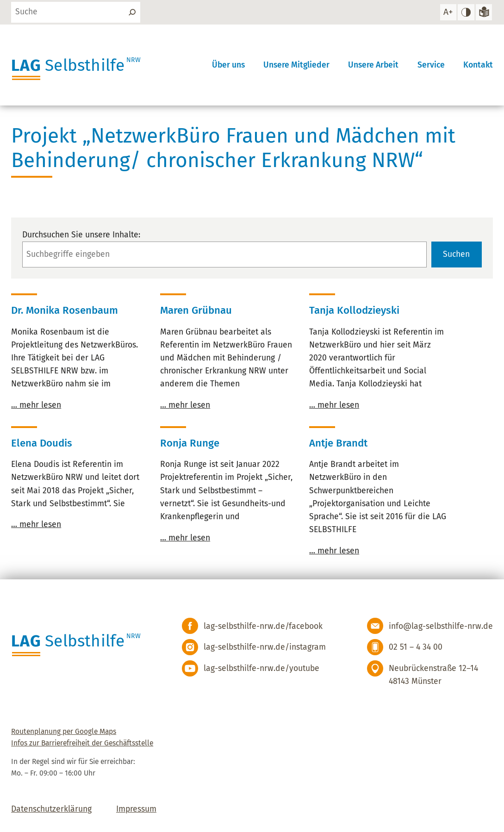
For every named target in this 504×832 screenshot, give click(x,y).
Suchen (456, 254)
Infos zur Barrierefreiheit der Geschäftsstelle (82, 743)
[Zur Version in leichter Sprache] (484, 12)
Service (431, 65)
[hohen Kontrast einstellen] (466, 12)
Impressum (136, 809)
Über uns (228, 65)
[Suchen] (132, 12)
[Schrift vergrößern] (448, 12)
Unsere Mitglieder (296, 65)
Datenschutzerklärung (51, 809)
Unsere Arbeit (373, 65)
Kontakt (478, 65)
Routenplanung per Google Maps (64, 731)
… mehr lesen (36, 405)
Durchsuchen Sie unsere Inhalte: (81, 235)
